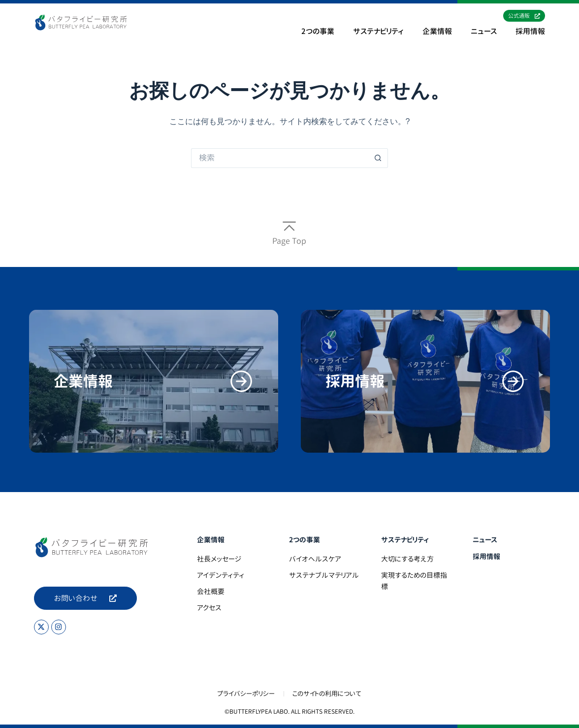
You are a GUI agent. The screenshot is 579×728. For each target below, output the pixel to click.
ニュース (484, 32)
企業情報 (437, 32)
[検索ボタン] (378, 158)
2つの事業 (318, 32)
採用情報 (530, 32)
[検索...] (280, 158)
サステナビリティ (378, 32)
